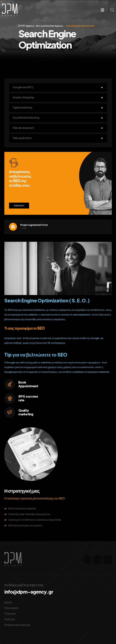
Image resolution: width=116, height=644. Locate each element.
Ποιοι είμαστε (12, 608)
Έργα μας (10, 619)
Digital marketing (22, 107)
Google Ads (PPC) (23, 87)
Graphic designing (23, 97)
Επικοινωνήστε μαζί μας (17, 625)
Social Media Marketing (26, 118)
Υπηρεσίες (10, 613)
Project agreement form (34, 225)
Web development (23, 128)
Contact (19, 206)
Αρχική (8, 602)
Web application (22, 138)
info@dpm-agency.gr (29, 592)
